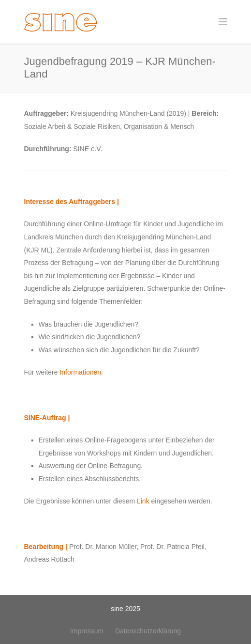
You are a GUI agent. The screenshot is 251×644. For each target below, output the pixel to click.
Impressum (87, 631)
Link (143, 501)
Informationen (80, 372)
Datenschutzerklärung (148, 631)
